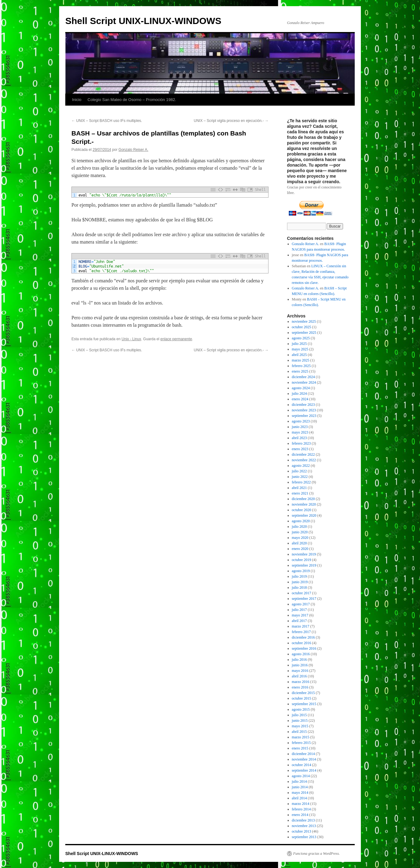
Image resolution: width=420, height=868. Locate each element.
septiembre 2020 (304, 515)
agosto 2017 (301, 604)
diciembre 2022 (303, 454)
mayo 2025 (300, 349)
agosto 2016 (301, 654)
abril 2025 (299, 355)
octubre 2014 (302, 765)
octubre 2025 (302, 327)
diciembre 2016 (303, 637)
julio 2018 (299, 587)
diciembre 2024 (303, 377)
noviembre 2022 (304, 460)
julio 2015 (299, 715)
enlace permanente (176, 339)
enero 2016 (300, 687)
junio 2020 (300, 532)
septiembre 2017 (304, 599)
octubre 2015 (302, 698)
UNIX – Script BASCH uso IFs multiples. (107, 121)
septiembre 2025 (304, 333)
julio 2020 (299, 527)
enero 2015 (300, 748)
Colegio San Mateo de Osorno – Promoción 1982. (132, 100)
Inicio (77, 100)
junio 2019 (300, 582)
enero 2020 (300, 549)
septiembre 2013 (304, 837)
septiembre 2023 (304, 416)
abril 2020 (299, 543)
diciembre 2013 (303, 820)
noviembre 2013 (304, 826)
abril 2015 (299, 732)
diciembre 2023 (303, 405)
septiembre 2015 (304, 704)
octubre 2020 (302, 510)
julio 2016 (299, 660)
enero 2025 (300, 371)
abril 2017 (299, 621)
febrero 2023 (301, 443)
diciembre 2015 (303, 693)
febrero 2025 (301, 366)
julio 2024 (299, 394)
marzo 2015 (301, 737)
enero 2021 (300, 493)
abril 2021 (299, 488)
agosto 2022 (301, 466)
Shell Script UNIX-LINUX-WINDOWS (143, 21)
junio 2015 (300, 721)
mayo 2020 (300, 538)
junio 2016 (300, 665)
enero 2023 (300, 449)
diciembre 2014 (303, 754)
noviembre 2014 (304, 759)
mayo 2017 (300, 615)
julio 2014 (299, 781)
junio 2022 (300, 477)
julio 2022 (299, 471)
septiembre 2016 (304, 648)
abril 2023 (299, 438)
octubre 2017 (302, 593)
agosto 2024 (301, 388)
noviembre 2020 (304, 504)
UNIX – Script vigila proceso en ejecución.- (231, 121)
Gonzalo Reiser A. (133, 150)
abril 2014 (299, 798)
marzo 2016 (301, 682)
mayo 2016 (300, 671)
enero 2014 (300, 815)
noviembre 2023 (304, 410)
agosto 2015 (301, 709)
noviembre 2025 (304, 321)
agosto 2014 (301, 776)
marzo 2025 (301, 360)
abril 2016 (299, 676)
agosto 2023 (301, 421)
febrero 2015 (301, 743)
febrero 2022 (301, 482)
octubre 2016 (302, 643)
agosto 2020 (301, 521)
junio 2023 (300, 427)
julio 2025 (299, 344)
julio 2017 (299, 610)
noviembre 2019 (304, 554)
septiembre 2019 (304, 565)
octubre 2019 (302, 560)
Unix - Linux (131, 339)
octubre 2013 (302, 831)
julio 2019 (299, 576)
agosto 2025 (301, 338)
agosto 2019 (301, 571)
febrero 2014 (301, 809)
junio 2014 (300, 787)
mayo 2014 (300, 793)
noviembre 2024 (304, 382)
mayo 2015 (300, 726)
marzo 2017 (301, 626)
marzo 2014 (301, 804)
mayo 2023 (300, 432)
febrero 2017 (301, 632)
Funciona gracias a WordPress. (316, 854)
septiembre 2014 (304, 770)
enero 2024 (300, 399)
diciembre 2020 (303, 499)
